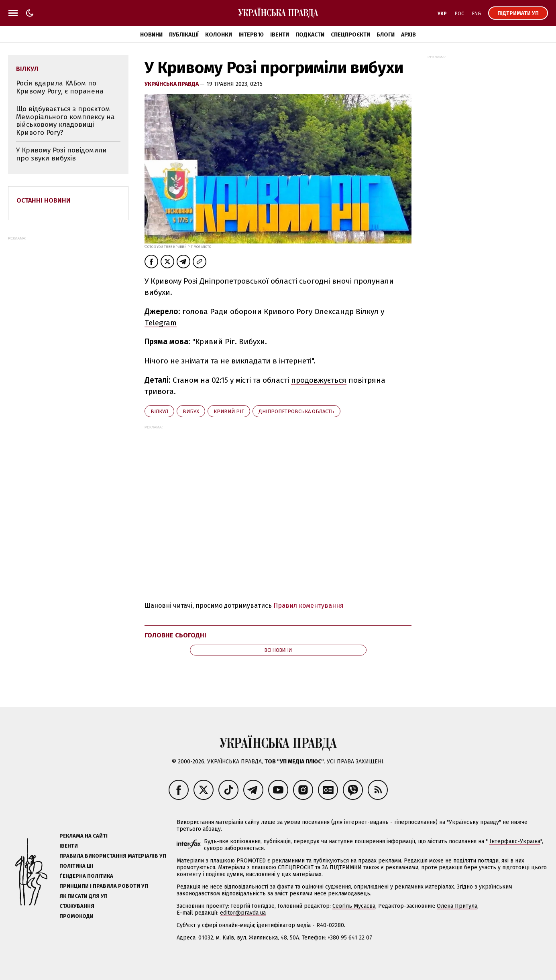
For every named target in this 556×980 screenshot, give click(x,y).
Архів (408, 35)
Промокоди (76, 916)
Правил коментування (309, 606)
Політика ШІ (76, 866)
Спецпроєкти (350, 35)
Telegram (161, 323)
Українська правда (172, 84)
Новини (151, 35)
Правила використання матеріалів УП (113, 856)
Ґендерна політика (86, 876)
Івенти (280, 35)
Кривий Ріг (229, 411)
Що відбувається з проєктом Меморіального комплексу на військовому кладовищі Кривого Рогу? (65, 121)
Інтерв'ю (251, 35)
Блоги (386, 35)
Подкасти (310, 35)
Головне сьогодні (175, 635)
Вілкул (159, 411)
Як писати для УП (84, 896)
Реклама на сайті (84, 836)
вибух (191, 411)
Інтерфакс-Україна (515, 841)
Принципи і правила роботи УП (104, 886)
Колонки (219, 35)
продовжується (319, 380)
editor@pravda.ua (243, 913)
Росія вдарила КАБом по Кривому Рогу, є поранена (60, 87)
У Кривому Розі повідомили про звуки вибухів (61, 154)
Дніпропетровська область (296, 411)
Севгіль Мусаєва (354, 906)
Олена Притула (457, 906)
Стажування (77, 906)
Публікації (184, 35)
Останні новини (44, 200)
